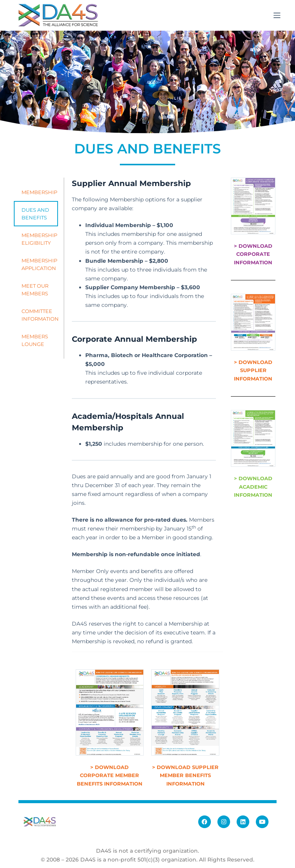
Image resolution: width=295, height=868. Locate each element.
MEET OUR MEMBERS (35, 290)
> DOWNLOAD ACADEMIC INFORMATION (253, 487)
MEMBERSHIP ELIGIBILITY (39, 239)
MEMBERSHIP (39, 192)
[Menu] (277, 15)
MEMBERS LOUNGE (35, 340)
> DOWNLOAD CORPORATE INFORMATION (253, 254)
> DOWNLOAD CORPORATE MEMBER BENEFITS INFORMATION (110, 775)
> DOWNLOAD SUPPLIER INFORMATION (253, 370)
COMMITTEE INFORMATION (40, 315)
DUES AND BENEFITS (35, 214)
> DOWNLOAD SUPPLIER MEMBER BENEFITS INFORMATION (185, 775)
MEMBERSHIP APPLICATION (39, 264)
